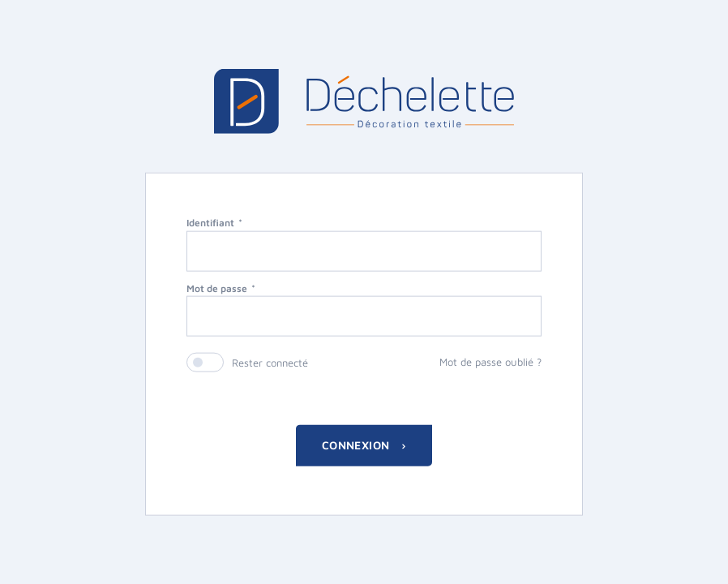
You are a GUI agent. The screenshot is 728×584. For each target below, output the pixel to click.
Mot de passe (217, 288)
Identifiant (210, 222)
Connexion (358, 445)
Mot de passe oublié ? (490, 362)
